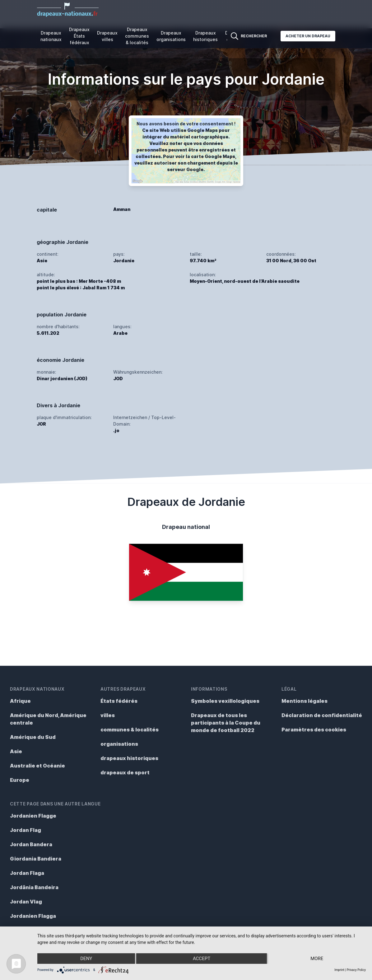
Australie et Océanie (37, 766)
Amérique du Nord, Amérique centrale (48, 719)
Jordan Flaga (27, 873)
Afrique (20, 701)
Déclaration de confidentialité (322, 715)
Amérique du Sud (33, 737)
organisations (119, 744)
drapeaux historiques (129, 758)
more (317, 959)
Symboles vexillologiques (225, 701)
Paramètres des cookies (314, 730)
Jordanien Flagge (33, 816)
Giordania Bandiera (36, 859)
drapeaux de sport (125, 772)
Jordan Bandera (31, 844)
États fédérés (119, 701)
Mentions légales (305, 701)
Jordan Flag (26, 830)
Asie (16, 751)
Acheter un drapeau (308, 36)
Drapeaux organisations (171, 36)
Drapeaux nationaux (51, 36)
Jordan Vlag (26, 902)
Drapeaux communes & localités (137, 36)
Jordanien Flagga (33, 916)
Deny (86, 959)
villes (108, 715)
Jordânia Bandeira (34, 887)
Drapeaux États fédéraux (79, 36)
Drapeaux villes (107, 36)
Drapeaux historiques (205, 36)
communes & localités (130, 730)
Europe (20, 780)
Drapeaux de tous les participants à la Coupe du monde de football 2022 (226, 723)
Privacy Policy (356, 970)
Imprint (339, 970)
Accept (202, 959)
